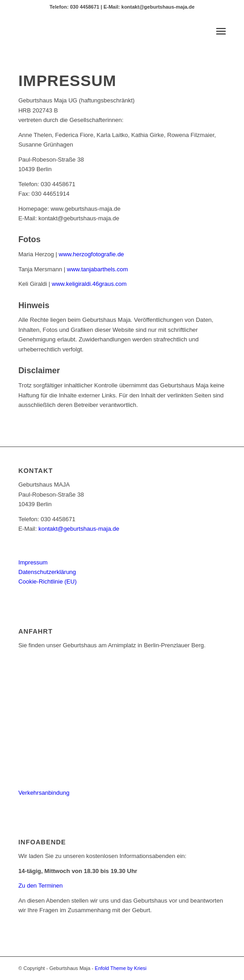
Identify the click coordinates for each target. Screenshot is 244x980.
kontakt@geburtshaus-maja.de (79, 529)
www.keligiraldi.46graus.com (89, 284)
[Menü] (221, 31)
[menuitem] (221, 31)
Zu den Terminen (40, 886)
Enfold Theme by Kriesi (121, 968)
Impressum (33, 562)
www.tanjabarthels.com (98, 269)
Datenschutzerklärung (47, 572)
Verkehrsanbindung (44, 793)
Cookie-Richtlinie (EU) (47, 581)
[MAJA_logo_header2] (101, 31)
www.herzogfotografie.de (91, 254)
